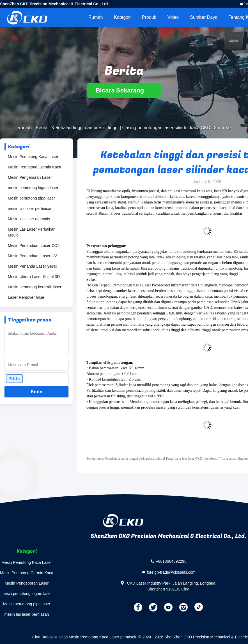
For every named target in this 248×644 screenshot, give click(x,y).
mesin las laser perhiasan (30, 209)
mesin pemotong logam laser (33, 188)
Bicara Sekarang (124, 90)
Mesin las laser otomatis (29, 219)
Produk (149, 17)
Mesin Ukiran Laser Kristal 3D (34, 277)
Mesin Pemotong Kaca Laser (33, 157)
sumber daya (204, 17)
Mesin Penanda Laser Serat (32, 266)
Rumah (96, 17)
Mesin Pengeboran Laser (30, 177)
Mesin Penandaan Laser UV (32, 256)
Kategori (122, 17)
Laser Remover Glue (26, 297)
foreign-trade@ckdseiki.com (171, 572)
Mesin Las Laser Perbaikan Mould (32, 232)
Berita (42, 128)
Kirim (37, 392)
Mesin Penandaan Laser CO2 (34, 245)
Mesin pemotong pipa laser (31, 198)
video (173, 17)
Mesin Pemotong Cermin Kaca (35, 167)
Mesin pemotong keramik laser (35, 287)
